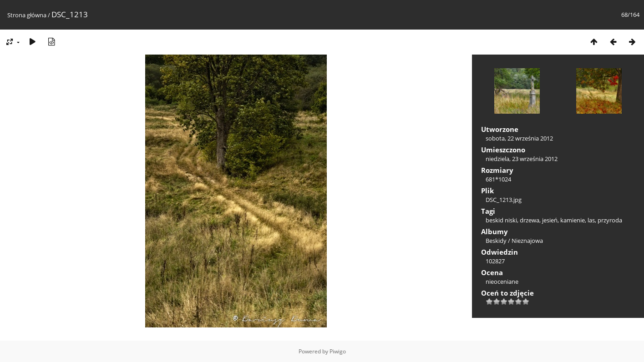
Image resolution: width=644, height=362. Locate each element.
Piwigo (338, 351)
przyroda (610, 220)
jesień (550, 220)
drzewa (530, 220)
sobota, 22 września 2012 (519, 138)
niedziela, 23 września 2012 (522, 159)
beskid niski (501, 220)
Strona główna (27, 15)
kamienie (573, 220)
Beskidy (496, 241)
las (591, 220)
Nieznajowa (527, 241)
